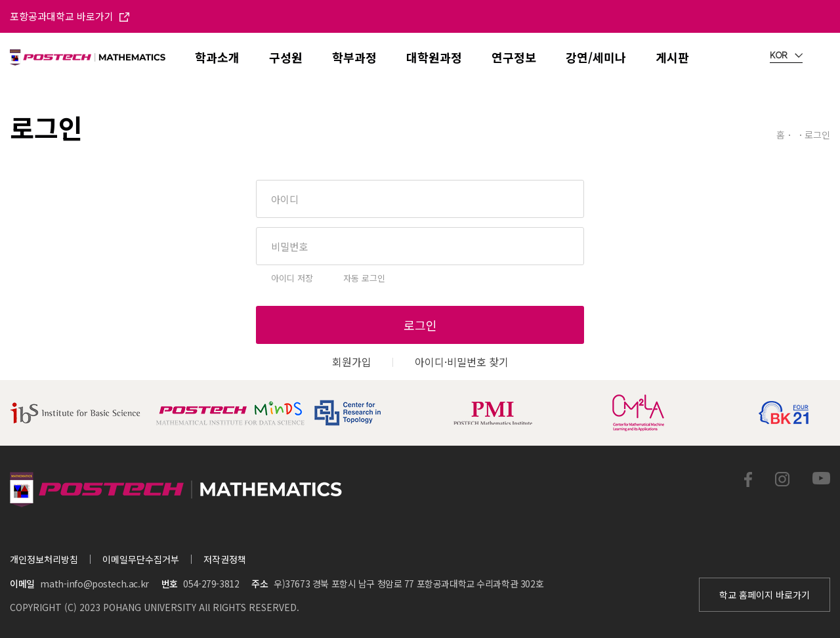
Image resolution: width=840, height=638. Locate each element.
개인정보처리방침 (44, 559)
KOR (786, 56)
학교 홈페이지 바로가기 (765, 595)
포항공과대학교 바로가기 (70, 16)
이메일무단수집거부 (141, 559)
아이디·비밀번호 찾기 (462, 362)
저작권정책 (225, 559)
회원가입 (352, 362)
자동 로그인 (364, 278)
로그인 (420, 325)
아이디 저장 (292, 278)
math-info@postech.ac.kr (94, 584)
